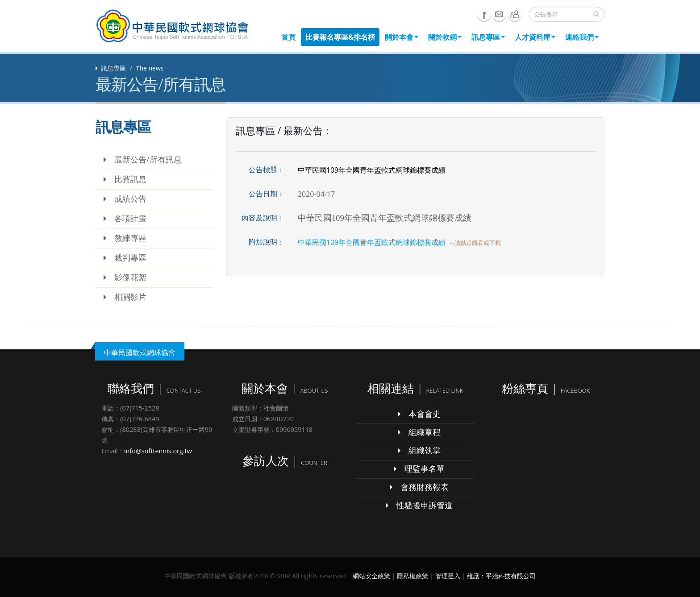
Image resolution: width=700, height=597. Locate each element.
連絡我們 (582, 37)
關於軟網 (445, 37)
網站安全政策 (371, 576)
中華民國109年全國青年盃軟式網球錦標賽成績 (372, 242)
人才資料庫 (535, 37)
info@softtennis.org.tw (158, 451)
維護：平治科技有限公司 (501, 576)
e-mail (499, 14)
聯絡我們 (515, 14)
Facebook (484, 14)
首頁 (288, 37)
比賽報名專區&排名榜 (340, 37)
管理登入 (448, 576)
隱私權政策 (412, 576)
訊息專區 (488, 37)
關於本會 (402, 37)
